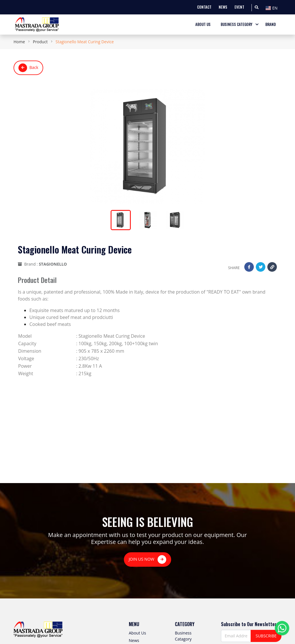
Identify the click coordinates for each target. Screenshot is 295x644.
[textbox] (273, 8)
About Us (137, 633)
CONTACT (204, 7)
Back (28, 68)
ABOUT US (203, 24)
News (134, 640)
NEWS (223, 7)
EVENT (239, 7)
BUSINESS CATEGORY (237, 24)
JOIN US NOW (147, 559)
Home (19, 42)
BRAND (271, 24)
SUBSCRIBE (266, 636)
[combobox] (273, 7)
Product (40, 42)
